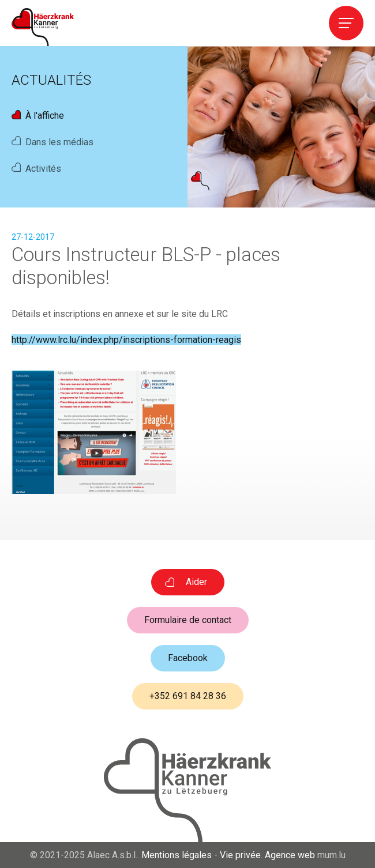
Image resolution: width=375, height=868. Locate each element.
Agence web (290, 855)
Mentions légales (177, 855)
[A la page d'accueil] (43, 27)
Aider (196, 582)
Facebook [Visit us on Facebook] (188, 658)
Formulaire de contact (188, 620)
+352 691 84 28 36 (188, 696)
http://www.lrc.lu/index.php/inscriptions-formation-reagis (126, 340)
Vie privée (240, 855)
